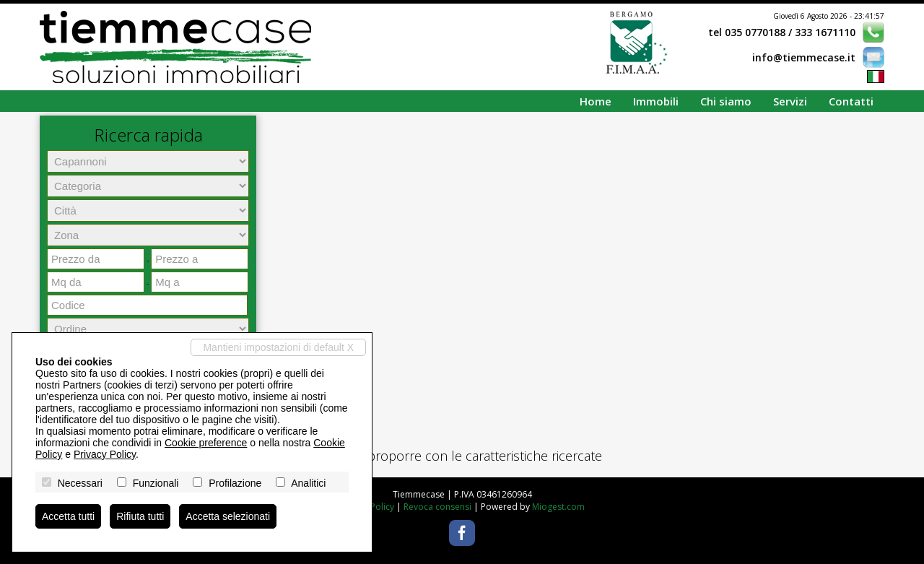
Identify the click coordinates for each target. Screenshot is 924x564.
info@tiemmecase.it (804, 57)
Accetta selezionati (228, 516)
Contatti (851, 101)
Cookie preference (206, 443)
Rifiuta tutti (140, 516)
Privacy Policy (105, 454)
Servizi (790, 101)
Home (596, 101)
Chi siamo (726, 101)
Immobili (656, 101)
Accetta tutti (68, 516)
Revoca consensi (437, 507)
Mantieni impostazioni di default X (278, 347)
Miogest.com (558, 507)
